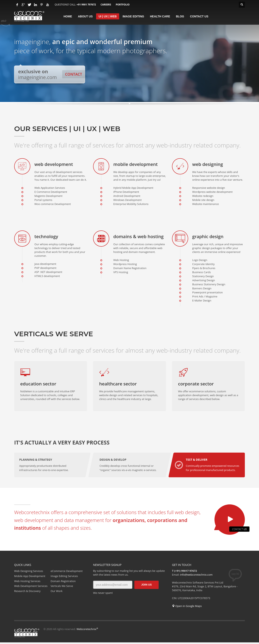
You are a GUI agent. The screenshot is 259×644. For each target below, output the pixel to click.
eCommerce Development (67, 573)
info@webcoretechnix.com (196, 576)
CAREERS (106, 5)
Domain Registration (63, 582)
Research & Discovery (27, 593)
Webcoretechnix (87, 631)
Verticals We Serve (62, 588)
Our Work (57, 593)
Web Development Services (31, 588)
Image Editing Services (64, 577)
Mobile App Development (30, 577)
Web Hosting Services (27, 582)
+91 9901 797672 (86, 5)
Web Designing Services (29, 573)
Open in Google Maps (187, 608)
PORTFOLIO (123, 5)
